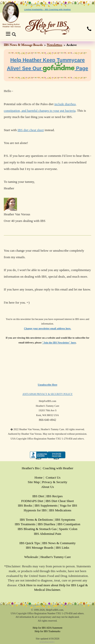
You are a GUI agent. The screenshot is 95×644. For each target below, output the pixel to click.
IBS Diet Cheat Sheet (60, 501)
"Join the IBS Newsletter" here (59, 343)
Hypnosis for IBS (35, 510)
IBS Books (25, 505)
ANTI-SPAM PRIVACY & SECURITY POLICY (47, 394)
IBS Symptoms (65, 520)
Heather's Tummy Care (55, 557)
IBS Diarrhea (46, 524)
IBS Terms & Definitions (36, 520)
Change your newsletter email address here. (48, 328)
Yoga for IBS (69, 505)
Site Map (34, 482)
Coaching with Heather (58, 468)
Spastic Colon (68, 529)
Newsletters (55, 45)
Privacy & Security (55, 482)
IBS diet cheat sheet (31, 130)
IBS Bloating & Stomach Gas (37, 529)
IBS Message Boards (40, 548)
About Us (47, 487)
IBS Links (62, 548)
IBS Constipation (69, 524)
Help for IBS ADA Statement (48, 628)
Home (39, 477)
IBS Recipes (55, 496)
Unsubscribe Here (48, 385)
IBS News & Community (59, 543)
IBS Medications (60, 510)
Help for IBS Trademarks (48, 631)
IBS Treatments (25, 524)
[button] (89, 29)
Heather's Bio (31, 468)
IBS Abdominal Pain (48, 534)
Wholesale (31, 557)
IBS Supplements (46, 505)
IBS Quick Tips (30, 543)
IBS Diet (38, 496)
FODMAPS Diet (32, 501)
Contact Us (53, 477)
